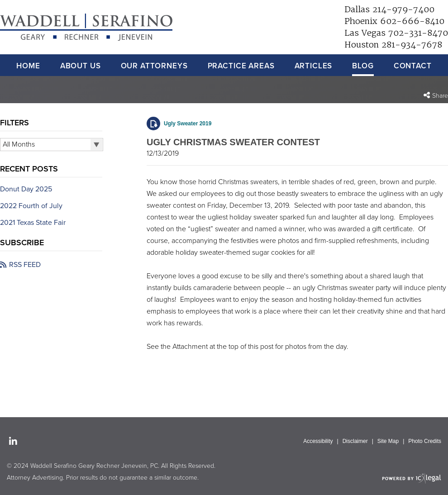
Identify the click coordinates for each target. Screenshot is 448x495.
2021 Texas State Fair (33, 223)
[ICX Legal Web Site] (412, 478)
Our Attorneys (154, 66)
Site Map (388, 441)
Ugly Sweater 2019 (188, 124)
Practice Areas (241, 66)
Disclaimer (355, 441)
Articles (314, 66)
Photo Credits (425, 441)
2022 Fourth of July (31, 206)
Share (440, 96)
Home (28, 66)
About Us (81, 66)
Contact (413, 66)
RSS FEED (25, 265)
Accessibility (318, 441)
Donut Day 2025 (26, 189)
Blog (363, 66)
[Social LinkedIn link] (13, 442)
